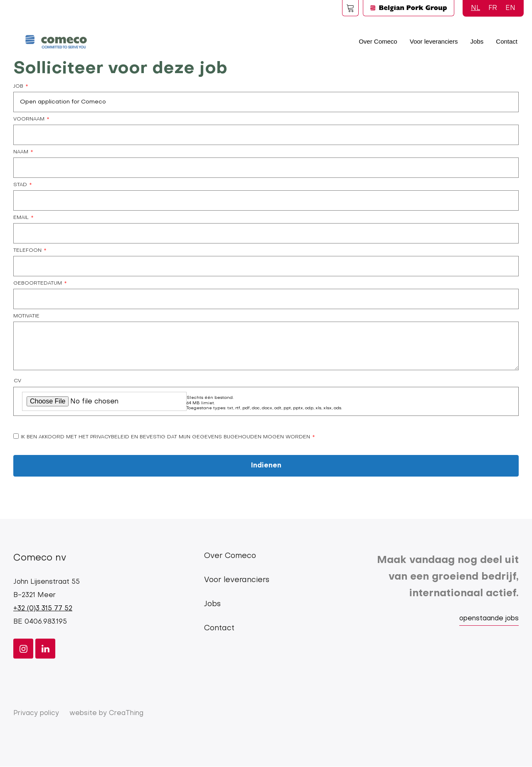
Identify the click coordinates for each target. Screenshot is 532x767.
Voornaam (29, 119)
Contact (507, 41)
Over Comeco (378, 41)
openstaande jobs (489, 619)
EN (510, 8)
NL (475, 8)
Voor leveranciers (434, 41)
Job (18, 86)
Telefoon (27, 251)
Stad (20, 185)
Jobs (477, 41)
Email (21, 218)
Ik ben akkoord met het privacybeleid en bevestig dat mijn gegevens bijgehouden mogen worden (165, 437)
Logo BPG (409, 8)
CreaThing (126, 713)
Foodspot (350, 8)
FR (493, 8)
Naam (21, 152)
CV (17, 381)
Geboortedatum (38, 283)
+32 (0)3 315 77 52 (43, 609)
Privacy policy (36, 713)
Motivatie (26, 316)
